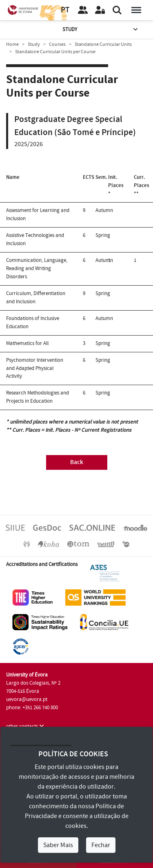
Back (77, 462)
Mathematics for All (27, 343)
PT (65, 10)
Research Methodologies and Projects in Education (38, 397)
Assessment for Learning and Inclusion (38, 214)
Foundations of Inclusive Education (33, 322)
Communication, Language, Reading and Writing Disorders (37, 268)
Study (101, 30)
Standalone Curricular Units (103, 44)
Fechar (101, 845)
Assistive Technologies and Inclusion (35, 239)
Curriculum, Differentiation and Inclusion (36, 298)
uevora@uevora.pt (27, 699)
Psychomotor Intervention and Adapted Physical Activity (35, 368)
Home (12, 44)
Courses (57, 44)
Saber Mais (58, 845)
